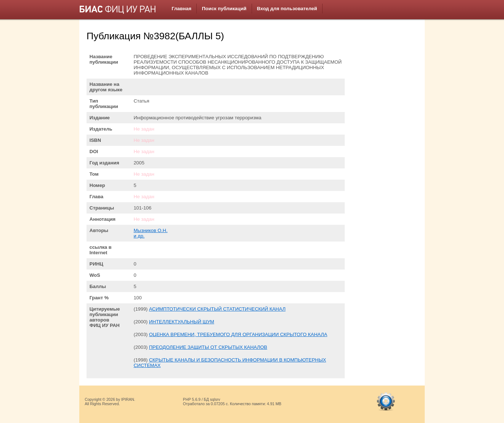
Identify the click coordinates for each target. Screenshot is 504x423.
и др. (139, 236)
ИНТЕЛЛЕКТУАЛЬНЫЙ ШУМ (182, 322)
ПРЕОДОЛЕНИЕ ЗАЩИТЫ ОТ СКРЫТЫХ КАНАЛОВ (208, 347)
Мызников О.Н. (150, 230)
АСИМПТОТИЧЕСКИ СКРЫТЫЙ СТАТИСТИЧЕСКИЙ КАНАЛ (217, 309)
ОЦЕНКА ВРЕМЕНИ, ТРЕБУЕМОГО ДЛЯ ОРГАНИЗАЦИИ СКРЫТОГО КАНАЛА (238, 334)
